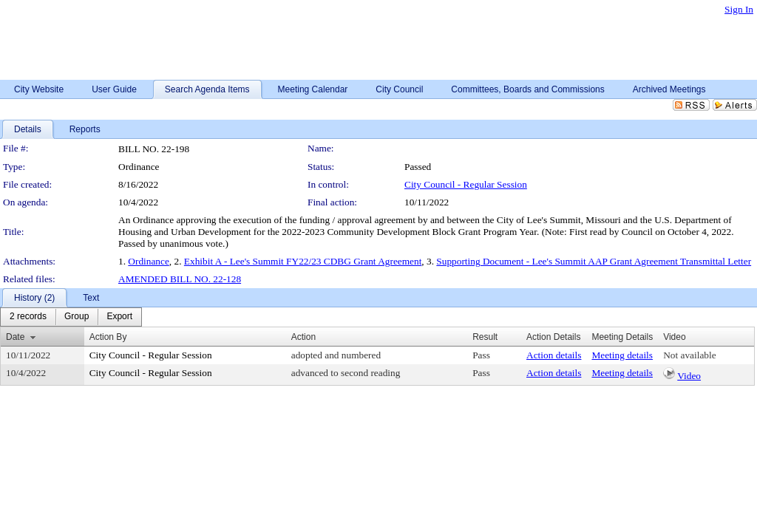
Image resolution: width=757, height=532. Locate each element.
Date (15, 337)
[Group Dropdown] (77, 317)
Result (485, 337)
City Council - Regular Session (466, 184)
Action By (108, 337)
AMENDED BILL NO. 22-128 (180, 279)
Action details (554, 355)
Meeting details (622, 355)
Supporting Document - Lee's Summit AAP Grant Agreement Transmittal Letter (594, 261)
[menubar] (71, 317)
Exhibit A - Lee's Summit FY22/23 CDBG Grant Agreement (303, 261)
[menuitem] (28, 317)
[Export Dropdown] (119, 317)
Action (303, 337)
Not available (689, 355)
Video (689, 376)
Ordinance (149, 261)
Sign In (739, 9)
